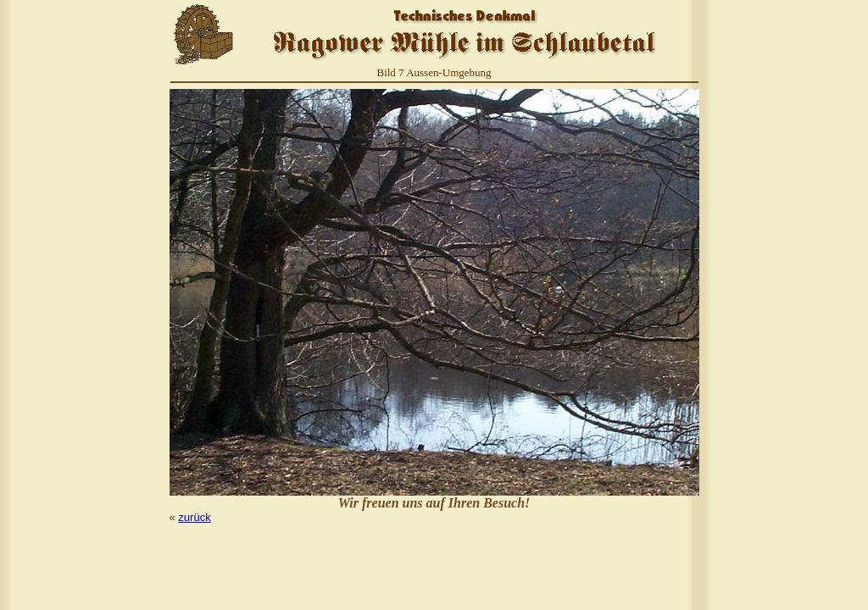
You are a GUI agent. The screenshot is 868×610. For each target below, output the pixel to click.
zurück (194, 517)
